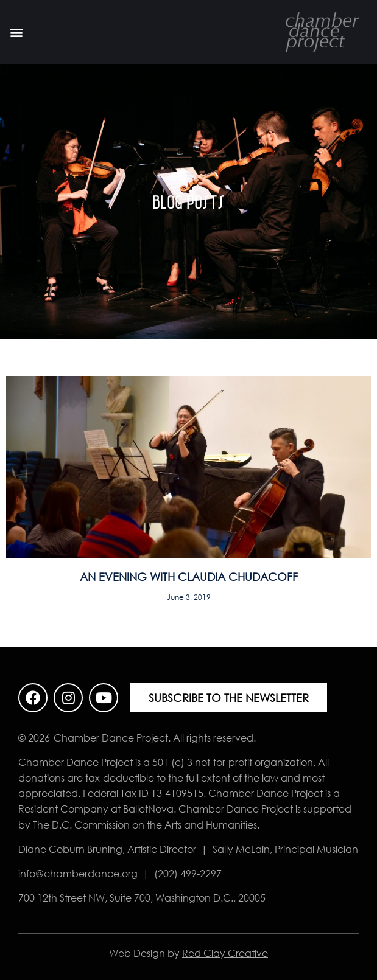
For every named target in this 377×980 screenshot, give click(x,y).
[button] (16, 33)
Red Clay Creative (225, 953)
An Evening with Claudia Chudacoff (189, 577)
